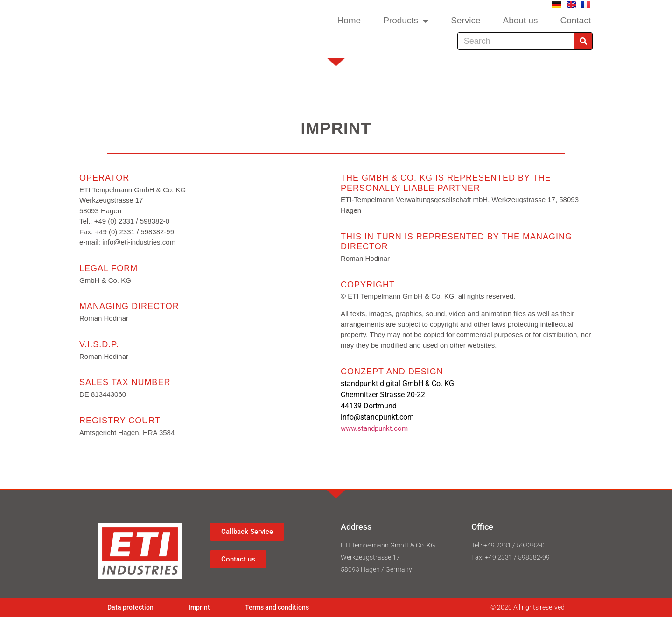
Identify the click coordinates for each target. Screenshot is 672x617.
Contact (575, 20)
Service (465, 20)
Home (349, 20)
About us (520, 20)
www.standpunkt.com (374, 428)
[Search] (583, 41)
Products (406, 21)
